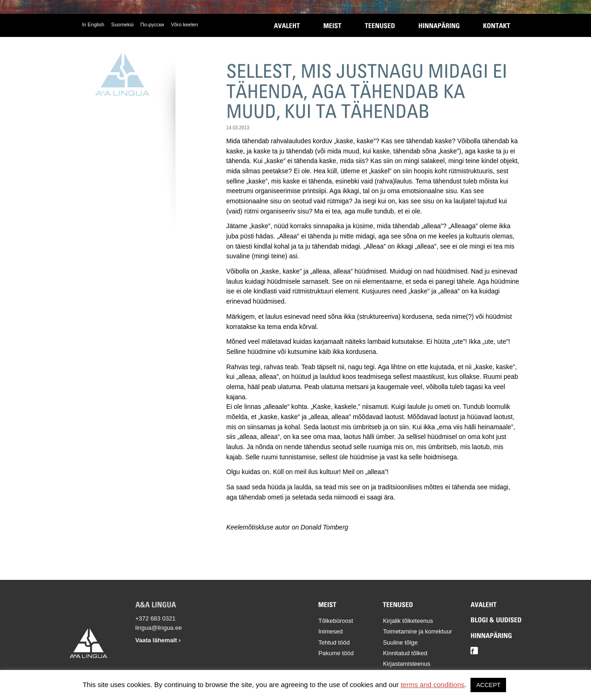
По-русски (152, 24)
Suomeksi (122, 24)
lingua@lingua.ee (159, 628)
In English (93, 24)
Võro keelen (184, 24)
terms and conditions (433, 685)
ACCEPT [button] (488, 685)
